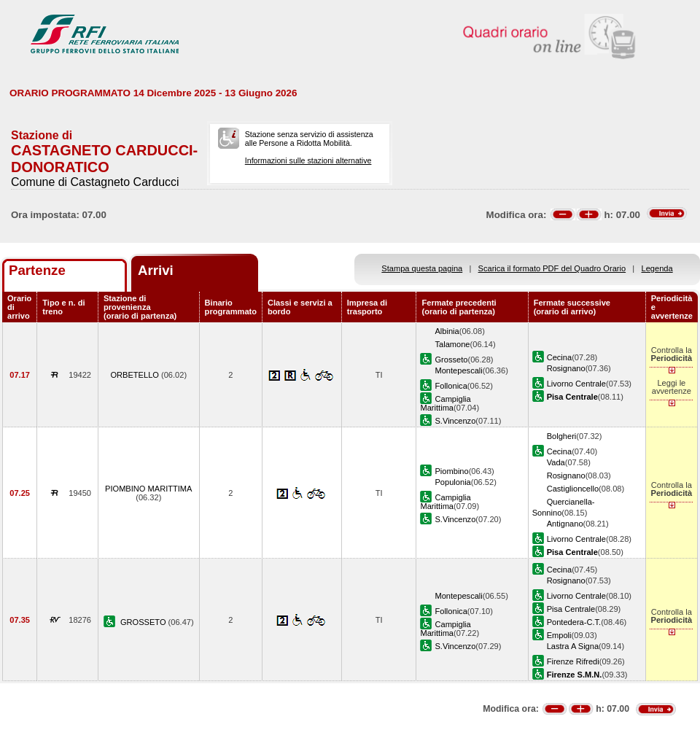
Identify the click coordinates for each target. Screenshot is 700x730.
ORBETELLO (136, 375)
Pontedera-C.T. (574, 622)
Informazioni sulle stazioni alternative (308, 160)
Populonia (452, 482)
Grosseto (451, 360)
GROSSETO (144, 622)
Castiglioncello (573, 489)
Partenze (37, 270)
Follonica (451, 386)
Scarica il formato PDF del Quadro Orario (552, 268)
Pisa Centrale (571, 609)
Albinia (447, 331)
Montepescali (458, 370)
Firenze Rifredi (573, 661)
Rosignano (566, 368)
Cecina (559, 357)
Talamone (452, 344)
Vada (556, 462)
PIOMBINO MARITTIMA (148, 489)
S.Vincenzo (455, 421)
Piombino (451, 471)
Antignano (565, 524)
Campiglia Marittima (445, 403)
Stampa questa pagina (422, 268)
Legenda (657, 268)
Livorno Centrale (576, 384)
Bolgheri (562, 436)
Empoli (559, 635)
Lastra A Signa (573, 646)
